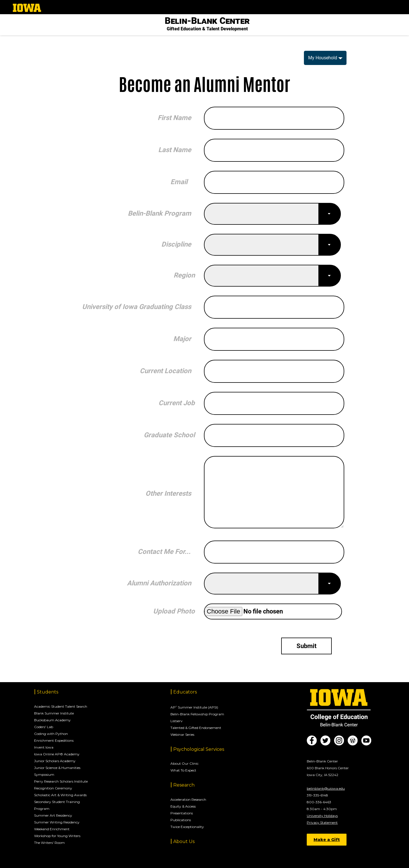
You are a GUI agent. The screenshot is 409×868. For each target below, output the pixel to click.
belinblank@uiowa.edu (326, 788)
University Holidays (322, 816)
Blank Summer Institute (54, 713)
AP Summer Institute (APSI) (194, 707)
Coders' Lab (44, 727)
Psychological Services (199, 749)
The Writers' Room (49, 843)
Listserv (177, 721)
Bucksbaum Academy (52, 720)
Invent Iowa (44, 747)
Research (184, 785)
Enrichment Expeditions (54, 740)
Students (48, 692)
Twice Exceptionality (187, 827)
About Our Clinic (184, 763)
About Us (184, 841)
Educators (185, 692)
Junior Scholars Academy (55, 761)
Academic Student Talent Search (61, 706)
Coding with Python (51, 734)
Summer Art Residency (53, 815)
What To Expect (183, 770)
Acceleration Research (188, 799)
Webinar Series (182, 734)
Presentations (182, 813)
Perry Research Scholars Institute (61, 781)
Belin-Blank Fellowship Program (197, 714)
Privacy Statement (322, 822)
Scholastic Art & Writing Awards (60, 795)
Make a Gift (327, 840)
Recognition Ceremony (53, 788)
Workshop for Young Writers (57, 836)
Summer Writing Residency (57, 822)
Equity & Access (183, 806)
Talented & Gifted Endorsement (196, 728)
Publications (181, 820)
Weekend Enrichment (52, 829)
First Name (174, 118)
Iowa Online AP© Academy (57, 754)
